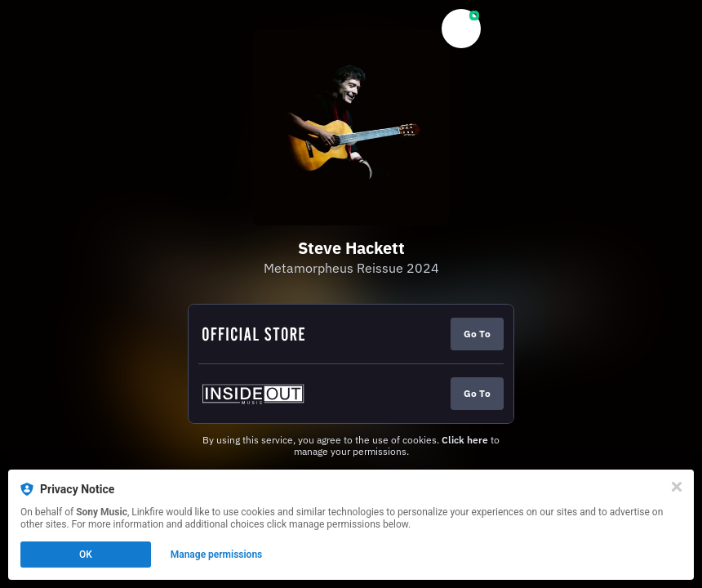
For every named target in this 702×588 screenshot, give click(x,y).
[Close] (677, 487)
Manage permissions (217, 555)
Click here (465, 440)
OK (86, 555)
